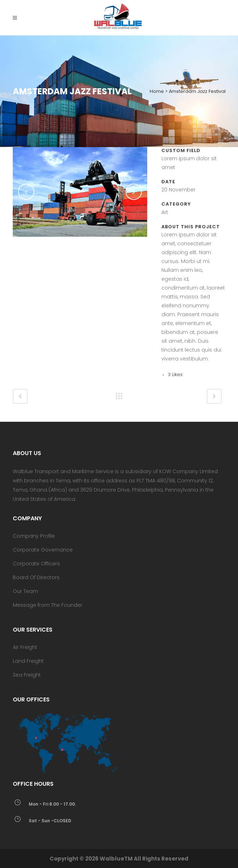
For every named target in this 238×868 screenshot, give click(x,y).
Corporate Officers (36, 564)
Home (157, 91)
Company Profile (34, 536)
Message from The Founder (48, 605)
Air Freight (25, 647)
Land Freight (28, 661)
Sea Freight (27, 675)
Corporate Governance (43, 550)
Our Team (25, 591)
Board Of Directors (36, 577)
